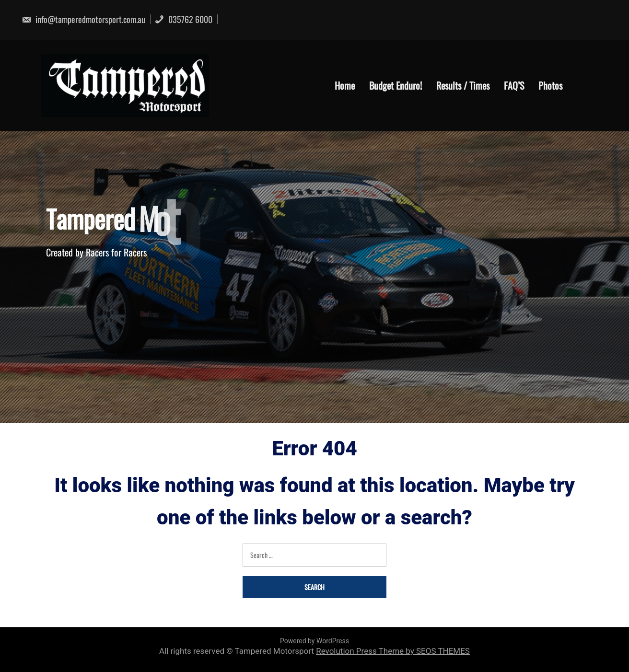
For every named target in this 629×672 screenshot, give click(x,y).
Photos (550, 85)
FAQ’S (514, 85)
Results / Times (463, 85)
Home (345, 85)
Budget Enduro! (396, 85)
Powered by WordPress (314, 641)
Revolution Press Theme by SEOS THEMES (393, 651)
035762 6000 (183, 19)
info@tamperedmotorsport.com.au (83, 19)
